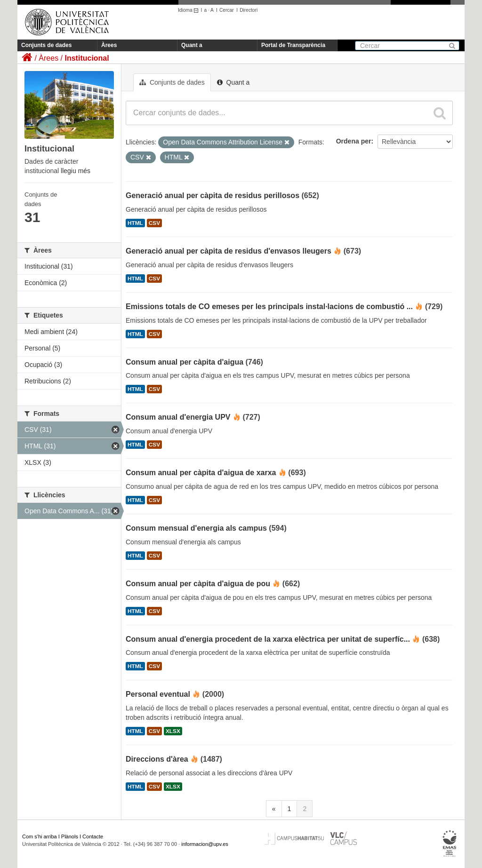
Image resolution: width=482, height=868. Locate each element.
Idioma (189, 10)
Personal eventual (158, 694)
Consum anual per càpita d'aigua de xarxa (201, 473)
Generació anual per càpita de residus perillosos (213, 195)
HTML (135, 223)
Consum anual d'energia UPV (178, 417)
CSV (154, 223)
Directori (249, 10)
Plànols (70, 836)
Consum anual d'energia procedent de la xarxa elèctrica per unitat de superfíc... (268, 639)
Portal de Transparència (293, 45)
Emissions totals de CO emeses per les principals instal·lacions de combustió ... (269, 307)
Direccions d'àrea (157, 759)
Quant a (192, 45)
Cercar (227, 10)
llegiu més (76, 171)
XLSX (173, 731)
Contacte (93, 836)
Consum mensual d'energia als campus (196, 528)
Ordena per (354, 141)
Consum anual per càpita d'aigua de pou (198, 584)
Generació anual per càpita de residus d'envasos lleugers (229, 251)
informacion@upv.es (205, 844)
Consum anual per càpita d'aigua (185, 362)
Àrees (109, 45)
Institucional (87, 58)
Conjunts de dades (46, 45)
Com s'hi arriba (40, 836)
